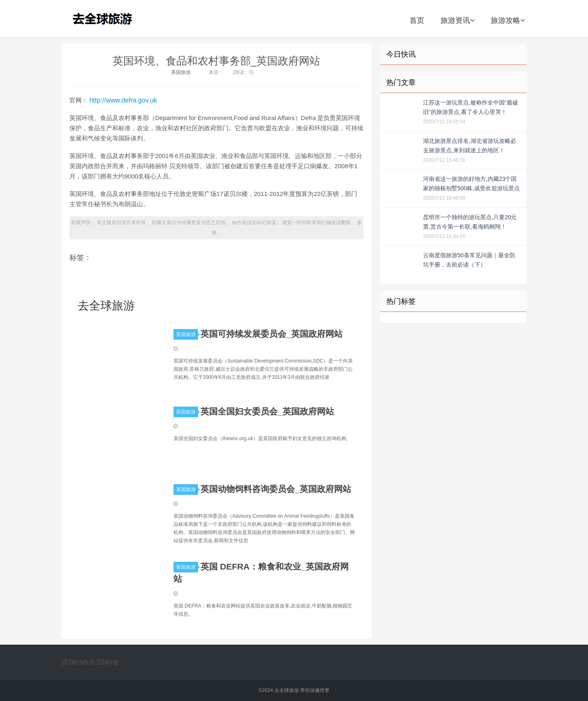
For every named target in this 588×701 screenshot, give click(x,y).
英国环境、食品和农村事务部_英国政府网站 (216, 61)
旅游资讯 (458, 20)
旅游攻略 (508, 20)
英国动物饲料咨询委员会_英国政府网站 (276, 489)
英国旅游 (181, 72)
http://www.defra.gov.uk (123, 100)
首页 (417, 20)
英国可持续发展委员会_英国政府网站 (272, 334)
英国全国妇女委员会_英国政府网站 (267, 411)
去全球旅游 (105, 18)
